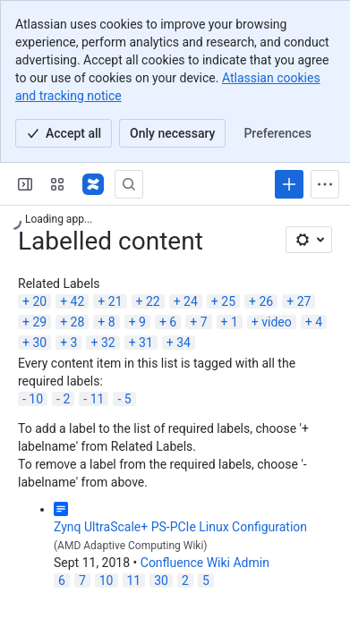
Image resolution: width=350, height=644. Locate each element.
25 (228, 301)
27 (304, 301)
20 (39, 301)
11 (98, 399)
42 (78, 301)
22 (153, 301)
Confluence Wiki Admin (205, 563)
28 (78, 322)
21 (115, 301)
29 (39, 322)
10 (36, 399)
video (277, 322)
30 (39, 343)
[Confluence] (93, 184)
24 (191, 301)
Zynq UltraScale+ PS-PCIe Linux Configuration (180, 527)
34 (184, 343)
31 (146, 343)
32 (108, 343)
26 (266, 301)
